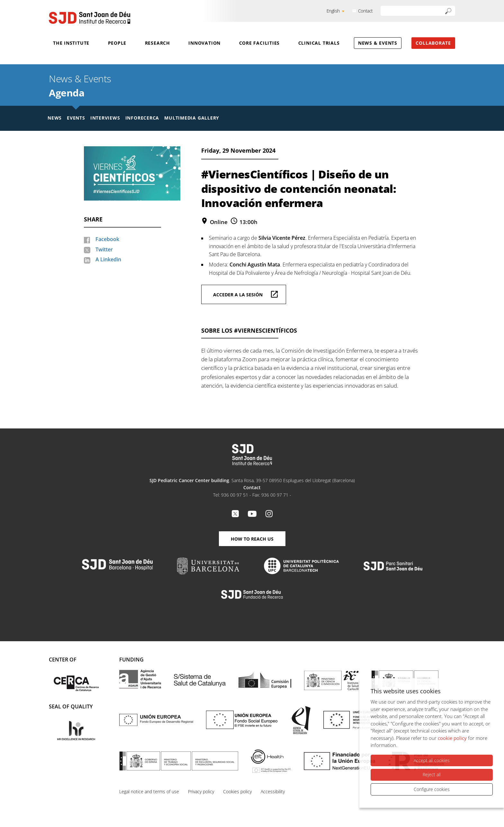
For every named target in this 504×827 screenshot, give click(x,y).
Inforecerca (142, 118)
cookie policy (452, 738)
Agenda (67, 93)
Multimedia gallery (192, 118)
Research (157, 43)
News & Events (378, 43)
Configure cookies (432, 789)
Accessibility (273, 791)
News (55, 118)
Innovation (204, 43)
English (333, 11)
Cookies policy (237, 791)
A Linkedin (108, 259)
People (117, 43)
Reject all (432, 774)
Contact (365, 11)
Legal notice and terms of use (149, 791)
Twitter (104, 249)
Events (76, 118)
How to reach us (252, 539)
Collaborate (433, 43)
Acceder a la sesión (238, 295)
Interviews (105, 118)
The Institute (71, 43)
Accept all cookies (432, 760)
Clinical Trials (319, 43)
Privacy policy (201, 791)
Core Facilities (260, 43)
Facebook (107, 239)
